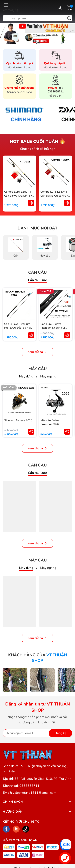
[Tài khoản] (60, 8)
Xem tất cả (37, 352)
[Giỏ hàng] (70, 8)
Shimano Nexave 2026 (18, 420)
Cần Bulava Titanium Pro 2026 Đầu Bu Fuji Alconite (18, 328)
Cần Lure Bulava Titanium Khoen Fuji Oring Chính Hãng (53, 328)
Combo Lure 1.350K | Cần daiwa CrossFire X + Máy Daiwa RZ (18, 196)
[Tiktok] (26, 829)
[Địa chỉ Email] (37, 733)
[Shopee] (16, 829)
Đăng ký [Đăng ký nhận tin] (60, 733)
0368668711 (29, 786)
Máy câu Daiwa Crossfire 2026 (50, 422)
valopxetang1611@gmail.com (34, 793)
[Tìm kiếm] (69, 18)
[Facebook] (6, 829)
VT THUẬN (11, 11)
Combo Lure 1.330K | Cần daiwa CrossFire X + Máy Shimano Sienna (55, 196)
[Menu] (6, 5)
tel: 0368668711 (56, 90)
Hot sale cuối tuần (34, 142)
